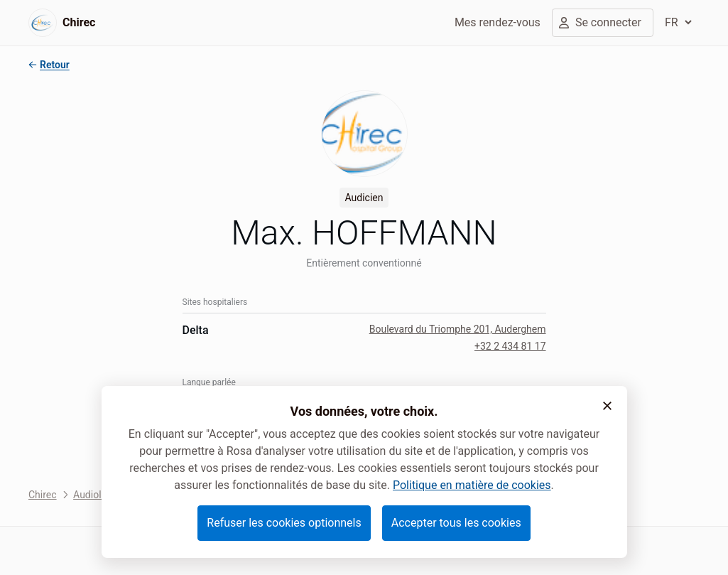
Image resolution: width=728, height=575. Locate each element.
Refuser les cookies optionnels (284, 523)
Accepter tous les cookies (456, 523)
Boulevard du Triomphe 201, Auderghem (458, 329)
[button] (607, 406)
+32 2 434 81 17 (510, 346)
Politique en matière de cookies (472, 485)
